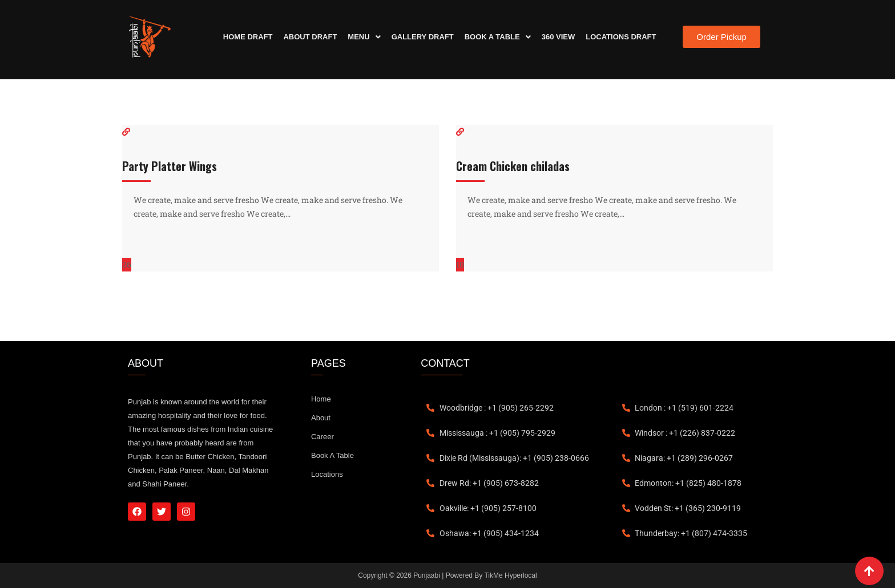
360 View (559, 37)
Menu (364, 37)
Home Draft (248, 37)
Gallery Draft (423, 37)
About (321, 418)
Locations (327, 474)
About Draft (310, 37)
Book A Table (498, 37)
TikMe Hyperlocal (510, 575)
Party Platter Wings (170, 166)
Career (322, 437)
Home (321, 399)
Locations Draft (621, 37)
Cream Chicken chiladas (513, 166)
